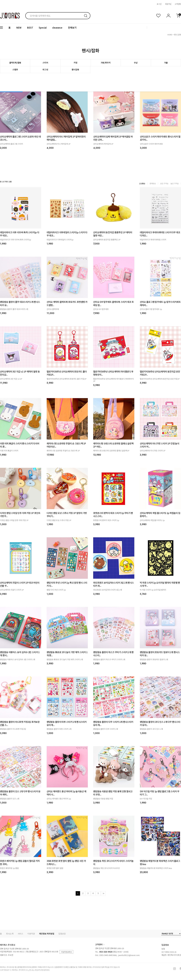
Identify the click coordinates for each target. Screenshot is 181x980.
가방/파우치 (106, 63)
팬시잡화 (75, 70)
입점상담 (62, 934)
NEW (19, 28)
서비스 (20, 934)
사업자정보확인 (66, 952)
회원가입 (168, 4)
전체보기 (72, 28)
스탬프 (15, 70)
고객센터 (178, 4)
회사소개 (10, 934)
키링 (76, 63)
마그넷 (45, 70)
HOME (170, 35)
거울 (166, 63)
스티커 (45, 63)
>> (103, 893)
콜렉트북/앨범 (15, 63)
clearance (57, 28)
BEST (30, 28)
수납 (136, 63)
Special (43, 28)
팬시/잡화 (178, 35)
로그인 (159, 4)
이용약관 (31, 934)
